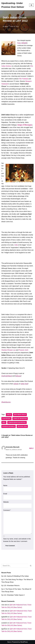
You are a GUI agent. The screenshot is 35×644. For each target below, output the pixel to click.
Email (5, 494)
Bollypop (18, 376)
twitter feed (24, 384)
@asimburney (6, 402)
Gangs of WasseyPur (20, 419)
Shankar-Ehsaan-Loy (8, 350)
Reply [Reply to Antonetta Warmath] (31, 448)
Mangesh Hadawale (9, 426)
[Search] (15, 566)
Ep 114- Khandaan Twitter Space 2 (13, 595)
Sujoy (19, 43)
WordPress (24, 642)
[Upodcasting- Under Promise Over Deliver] (14, 5)
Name (5, 485)
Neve (9, 642)
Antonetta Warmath (13, 447)
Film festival (6, 419)
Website (6, 502)
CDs (31, 66)
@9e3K (24, 43)
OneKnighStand (7, 376)
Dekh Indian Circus (20, 415)
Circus (9, 415)
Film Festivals (24, 79)
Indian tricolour (6, 66)
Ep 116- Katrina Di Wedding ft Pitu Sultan (15, 576)
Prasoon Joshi (23, 350)
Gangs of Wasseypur (25, 125)
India (16, 245)
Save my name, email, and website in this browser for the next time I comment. (17, 540)
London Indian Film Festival (17, 422)
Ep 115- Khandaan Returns (10, 586)
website (16, 384)
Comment (7, 510)
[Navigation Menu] (31, 5)
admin (6, 26)
